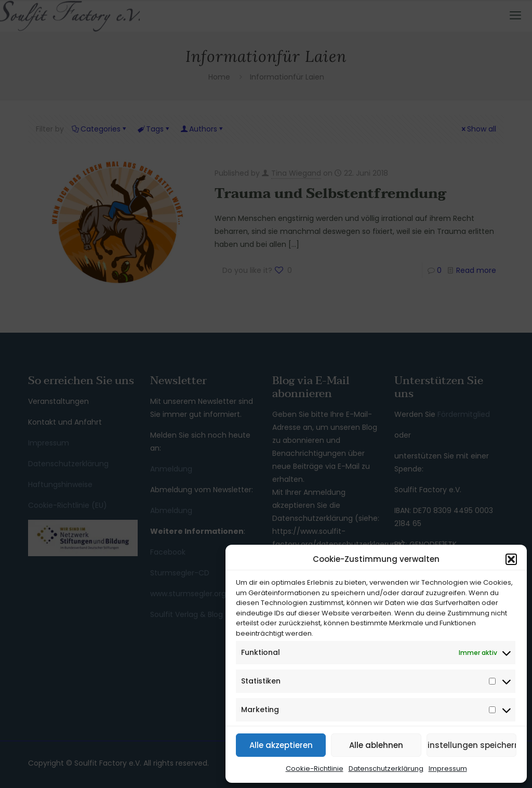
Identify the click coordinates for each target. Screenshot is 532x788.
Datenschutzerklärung (386, 769)
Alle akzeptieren (281, 745)
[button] (511, 559)
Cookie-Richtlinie (315, 769)
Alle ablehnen (376, 745)
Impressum (448, 769)
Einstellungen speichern (471, 745)
